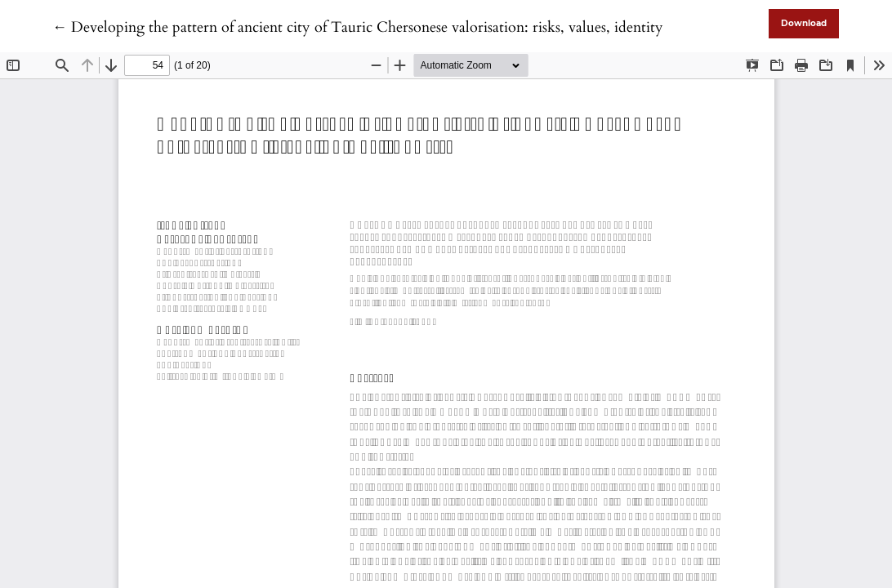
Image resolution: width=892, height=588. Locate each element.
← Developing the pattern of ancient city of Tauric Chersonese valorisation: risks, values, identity (358, 27)
